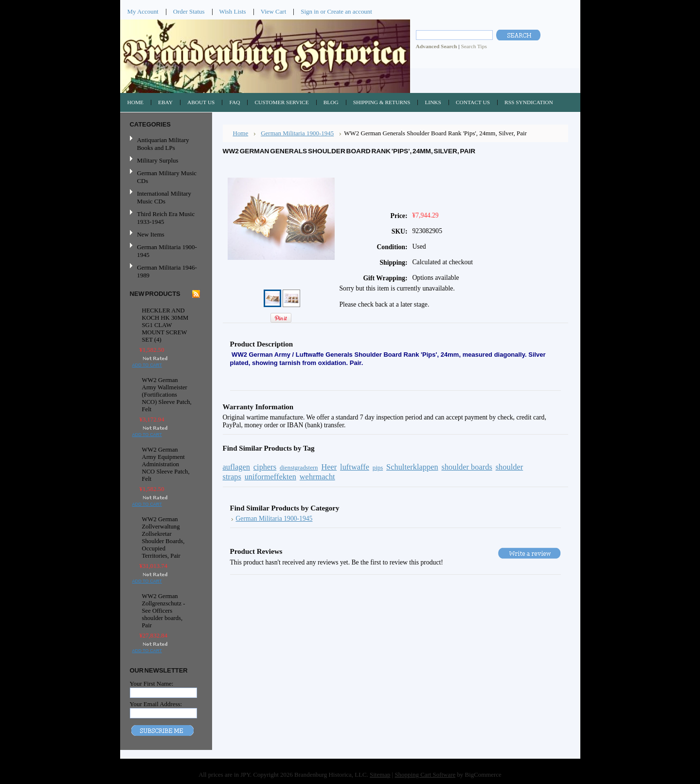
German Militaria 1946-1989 (167, 271)
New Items (151, 234)
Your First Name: (152, 684)
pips (378, 468)
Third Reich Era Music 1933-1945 (166, 218)
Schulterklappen (412, 467)
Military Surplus (158, 160)
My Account (143, 11)
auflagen (236, 467)
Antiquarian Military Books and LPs (163, 144)
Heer (329, 467)
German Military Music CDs (165, 177)
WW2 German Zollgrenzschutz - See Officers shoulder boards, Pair (164, 611)
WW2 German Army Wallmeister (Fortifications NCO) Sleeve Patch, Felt (167, 395)
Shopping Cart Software (425, 775)
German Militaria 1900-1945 (165, 251)
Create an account (349, 11)
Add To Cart (147, 365)
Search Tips (474, 46)
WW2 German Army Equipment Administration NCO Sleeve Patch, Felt (166, 464)
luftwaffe (355, 467)
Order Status (189, 11)
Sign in (310, 11)
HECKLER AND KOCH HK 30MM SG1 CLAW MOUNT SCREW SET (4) (165, 325)
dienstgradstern (299, 468)
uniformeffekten (270, 477)
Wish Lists (233, 11)
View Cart (274, 11)
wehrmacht (317, 477)
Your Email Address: (156, 704)
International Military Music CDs (164, 197)
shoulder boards (467, 467)
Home (241, 133)
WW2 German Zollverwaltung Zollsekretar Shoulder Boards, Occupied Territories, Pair (163, 538)
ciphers (265, 467)
